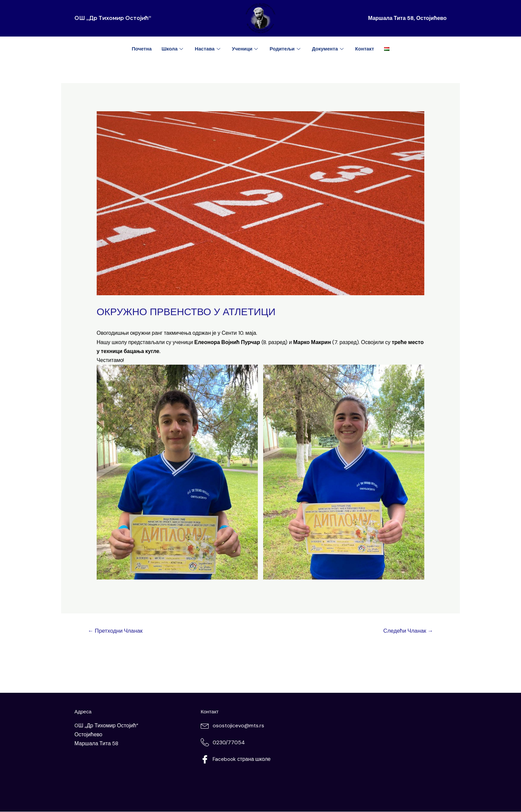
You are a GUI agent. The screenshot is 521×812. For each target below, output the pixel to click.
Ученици (246, 49)
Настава (208, 49)
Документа (329, 49)
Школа (172, 49)
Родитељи (286, 49)
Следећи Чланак (407, 631)
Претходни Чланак (116, 631)
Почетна (140, 49)
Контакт (366, 49)
